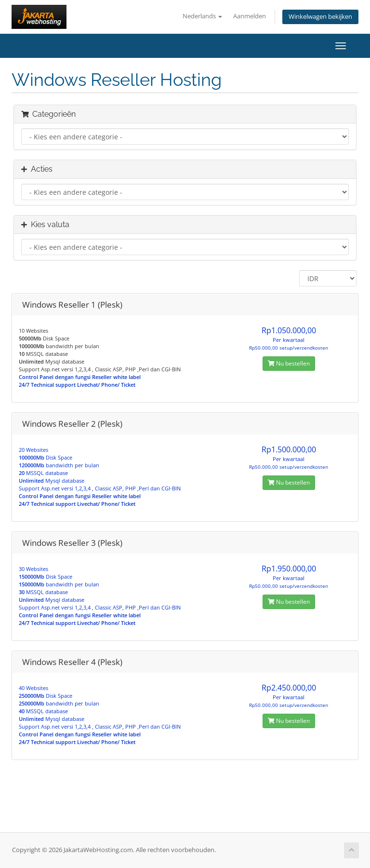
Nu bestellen (289, 363)
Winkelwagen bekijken (320, 17)
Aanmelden (250, 16)
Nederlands (202, 16)
